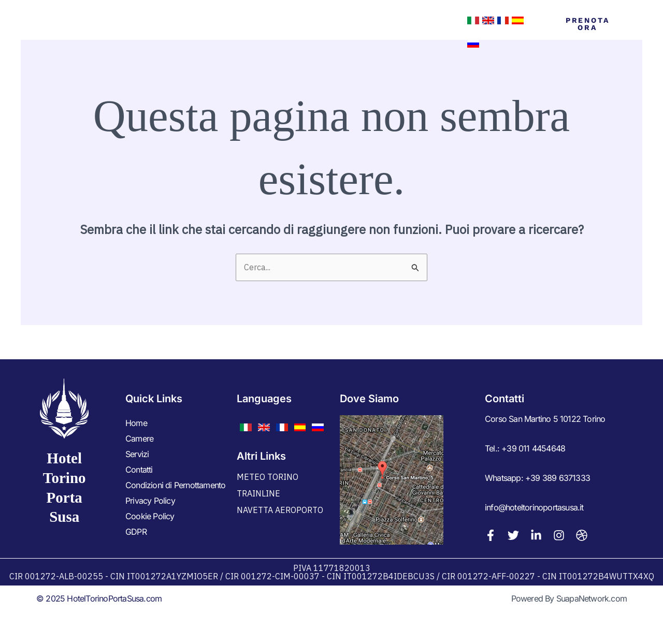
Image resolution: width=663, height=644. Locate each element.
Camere (258, 32)
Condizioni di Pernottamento (175, 485)
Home (211, 32)
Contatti (366, 32)
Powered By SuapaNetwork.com (569, 598)
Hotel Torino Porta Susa (101, 32)
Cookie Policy (150, 516)
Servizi (311, 32)
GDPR (136, 532)
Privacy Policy (150, 501)
